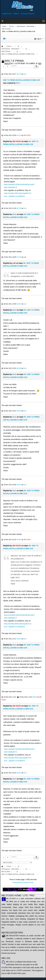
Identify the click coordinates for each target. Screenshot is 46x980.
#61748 (19, 257)
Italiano (16, 14)
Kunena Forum (28, 882)
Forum (12, 26)
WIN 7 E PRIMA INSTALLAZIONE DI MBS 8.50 (22, 80)
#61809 (19, 411)
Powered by (17, 882)
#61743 (19, 74)
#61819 (19, 485)
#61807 (19, 304)
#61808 (19, 368)
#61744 (19, 135)
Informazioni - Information (26, 26)
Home (4, 26)
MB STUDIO (6, 29)
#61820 (19, 540)
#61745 (19, 208)
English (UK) (7, 14)
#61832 (19, 773)
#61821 (19, 639)
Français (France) (27, 14)
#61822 (35, 697)
